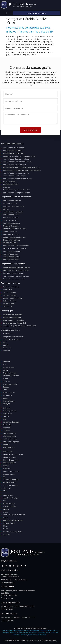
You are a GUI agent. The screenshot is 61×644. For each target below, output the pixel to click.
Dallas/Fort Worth (44, 633)
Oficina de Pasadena (10, 570)
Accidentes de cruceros (11, 283)
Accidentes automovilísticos (12, 144)
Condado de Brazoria (48, 630)
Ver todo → (44, 635)
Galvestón (29, 630)
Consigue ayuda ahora (10, 330)
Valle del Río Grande (30, 633)
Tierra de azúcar (16, 633)
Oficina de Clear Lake (10, 602)
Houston (6, 630)
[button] (6, 13)
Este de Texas (22, 635)
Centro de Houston (9, 614)
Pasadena (13, 630)
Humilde (36, 630)
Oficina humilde (8, 587)
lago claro (21, 630)
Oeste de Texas (34, 635)
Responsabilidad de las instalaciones (16, 197)
